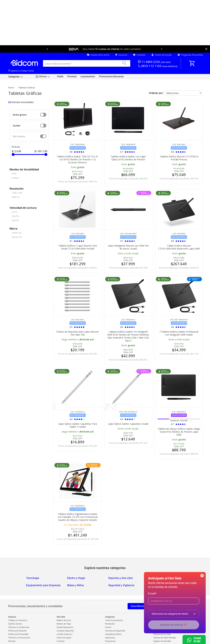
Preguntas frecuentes (190, 44)
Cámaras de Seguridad (115, 620)
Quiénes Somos (15, 613)
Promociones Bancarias (111, 66)
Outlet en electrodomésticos (166, 637)
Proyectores (110, 630)
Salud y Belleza (158, 567)
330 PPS (15, 210)
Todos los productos (114, 609)
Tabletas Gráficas (27, 77)
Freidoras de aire (112, 634)
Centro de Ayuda (162, 44)
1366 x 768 (17, 182)
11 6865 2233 (154, 51)
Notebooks (110, 613)
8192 (14, 163)
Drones (108, 616)
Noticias (12, 630)
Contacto (139, 44)
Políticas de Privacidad (18, 623)
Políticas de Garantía (17, 620)
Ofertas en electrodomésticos (166, 634)
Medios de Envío (64, 609)
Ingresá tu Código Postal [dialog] (21, 60)
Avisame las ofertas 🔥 (174, 625)
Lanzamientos (88, 66)
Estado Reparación (65, 616)
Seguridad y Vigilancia (121, 574)
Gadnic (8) (16, 222)
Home (11, 77)
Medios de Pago (64, 613)
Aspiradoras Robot (113, 623)
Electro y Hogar (76, 567)
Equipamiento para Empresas (43, 574)
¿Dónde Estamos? (65, 623)
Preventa (72, 66)
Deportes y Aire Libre (121, 567)
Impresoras (110, 627)
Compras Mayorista (65, 620)
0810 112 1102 (158, 55)
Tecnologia (33, 567)
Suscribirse (137, 595)
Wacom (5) (17, 226)
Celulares (109, 637)
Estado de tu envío (98, 44)
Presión (15, 167)
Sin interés (19, 125)
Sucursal (121, 44)
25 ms (15, 201)
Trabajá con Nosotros (18, 609)
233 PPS (15, 205)
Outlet (60, 66)
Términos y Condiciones (19, 616)
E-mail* (152, 594)
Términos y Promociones (19, 627)
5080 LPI (16, 186)
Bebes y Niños (76, 574)
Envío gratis (20, 104)
